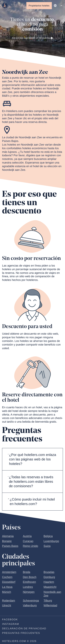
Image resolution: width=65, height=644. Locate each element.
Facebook (10, 620)
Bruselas (49, 572)
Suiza (47, 546)
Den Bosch (30, 577)
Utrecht (7, 606)
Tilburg (48, 601)
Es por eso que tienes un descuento (32, 38)
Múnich (7, 592)
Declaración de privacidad (24, 629)
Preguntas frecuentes (21, 633)
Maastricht (50, 587)
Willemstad (50, 606)
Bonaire (7, 541)
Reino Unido (31, 546)
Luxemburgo (51, 541)
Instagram (10, 624)
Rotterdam (9, 601)
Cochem (7, 577)
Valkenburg (30, 606)
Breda (27, 572)
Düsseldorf (9, 582)
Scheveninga (31, 601)
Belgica (48, 536)
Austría (27, 536)
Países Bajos (10, 546)
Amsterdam (9, 572)
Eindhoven (29, 582)
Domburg (49, 577)
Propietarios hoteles (39, 6)
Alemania (8, 536)
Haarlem (49, 582)
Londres (28, 587)
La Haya (7, 587)
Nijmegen (29, 592)
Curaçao (28, 541)
